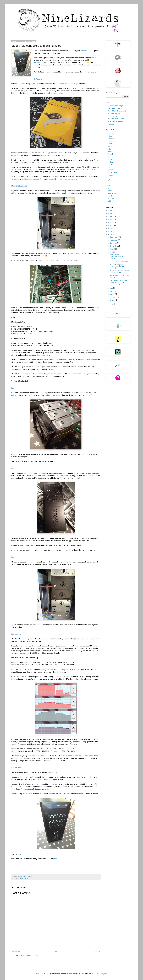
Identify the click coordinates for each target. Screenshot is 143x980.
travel (110, 196)
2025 (110, 213)
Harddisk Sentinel (87, 51)
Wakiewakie (45, 155)
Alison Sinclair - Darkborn (119, 261)
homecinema (112, 172)
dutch (110, 159)
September (114, 246)
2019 (110, 231)
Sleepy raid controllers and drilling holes (119, 272)
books (110, 141)
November (114, 240)
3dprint (110, 133)
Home (56, 952)
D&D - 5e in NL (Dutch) (116, 119)
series (110, 191)
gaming (110, 170)
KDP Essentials (113, 116)
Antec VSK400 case (77, 253)
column (110, 149)
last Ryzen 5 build (54, 395)
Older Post (96, 952)
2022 (110, 222)
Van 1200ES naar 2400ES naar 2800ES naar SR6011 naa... (118, 282)
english (26, 878)
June (112, 252)
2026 (110, 210)
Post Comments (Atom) (30, 956)
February (113, 297)
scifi (109, 188)
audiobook (112, 139)
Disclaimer (111, 124)
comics (110, 152)
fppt (109, 167)
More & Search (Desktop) (117, 111)
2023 (110, 219)
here (21, 854)
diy (109, 157)
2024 (110, 216)
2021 (110, 225)
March (112, 294)
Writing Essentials (114, 113)
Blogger (104, 974)
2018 (110, 234)
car (109, 146)
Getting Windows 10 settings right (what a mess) (118, 266)
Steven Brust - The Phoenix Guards (119, 277)
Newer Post (16, 952)
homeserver (38, 62)
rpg (109, 185)
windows (111, 198)
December (114, 237)
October (113, 243)
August (113, 249)
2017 (110, 304)
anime (110, 136)
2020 (110, 228)
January (113, 300)
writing (110, 201)
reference (111, 180)
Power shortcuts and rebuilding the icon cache (117, 256)
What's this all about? (115, 121)
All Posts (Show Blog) (115, 106)
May (112, 288)
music (110, 178)
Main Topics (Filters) (115, 108)
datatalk (20, 878)
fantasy (110, 165)
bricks (110, 144)
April (112, 291)
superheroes (112, 193)
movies (110, 175)
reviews (110, 183)
